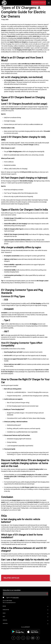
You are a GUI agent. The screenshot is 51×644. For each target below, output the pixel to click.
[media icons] (13, 638)
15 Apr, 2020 (5, 20)
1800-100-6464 (9, 601)
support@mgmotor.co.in (11, 603)
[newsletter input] (25, 594)
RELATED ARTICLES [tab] (11, 578)
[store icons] (18, 632)
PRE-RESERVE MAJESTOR (39, 3)
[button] (47, 594)
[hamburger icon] (49, 3)
